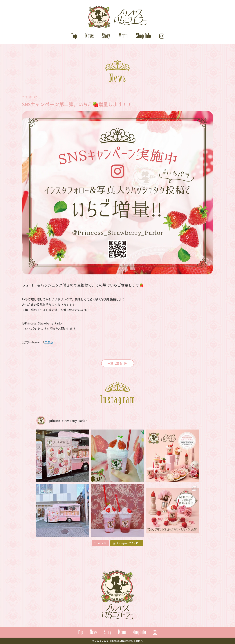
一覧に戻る (118, 363)
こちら (49, 342)
